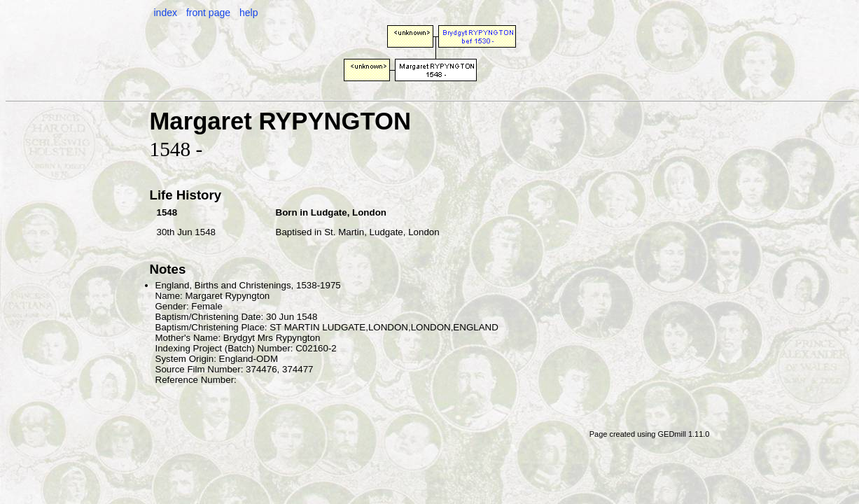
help (249, 13)
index (166, 13)
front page (208, 13)
